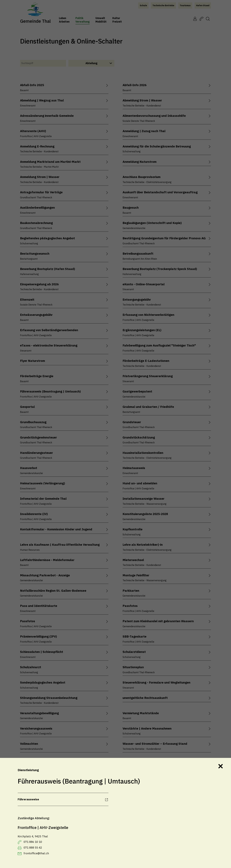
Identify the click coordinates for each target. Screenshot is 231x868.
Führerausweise (28, 799)
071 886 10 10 (33, 842)
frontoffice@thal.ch (36, 853)
